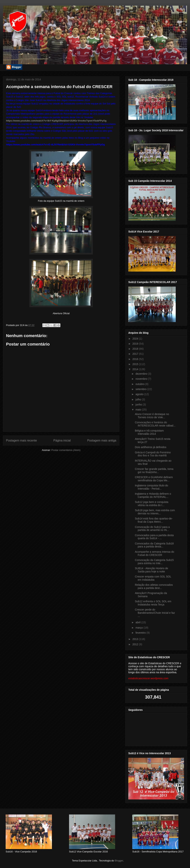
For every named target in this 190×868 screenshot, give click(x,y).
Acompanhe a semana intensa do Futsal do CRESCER (155, 553)
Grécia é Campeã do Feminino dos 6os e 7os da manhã (153, 454)
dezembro (142, 374)
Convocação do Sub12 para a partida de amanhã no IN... (152, 529)
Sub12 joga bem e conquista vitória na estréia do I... (152, 504)
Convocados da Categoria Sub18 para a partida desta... (154, 545)
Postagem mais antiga (102, 440)
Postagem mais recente (21, 440)
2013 (136, 639)
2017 (136, 354)
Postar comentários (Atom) (66, 450)
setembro (141, 389)
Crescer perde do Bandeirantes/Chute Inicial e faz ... (155, 613)
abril (138, 622)
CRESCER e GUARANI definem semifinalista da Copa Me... (154, 479)
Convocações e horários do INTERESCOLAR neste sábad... (155, 424)
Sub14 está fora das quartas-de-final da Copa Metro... (154, 520)
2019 (136, 344)
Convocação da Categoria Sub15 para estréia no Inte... (154, 562)
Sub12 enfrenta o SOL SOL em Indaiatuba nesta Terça (153, 603)
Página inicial (62, 440)
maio (139, 410)
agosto (140, 394)
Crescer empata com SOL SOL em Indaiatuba (153, 578)
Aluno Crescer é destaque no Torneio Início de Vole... (152, 416)
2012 (136, 644)
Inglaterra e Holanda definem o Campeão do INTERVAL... (153, 495)
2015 (136, 364)
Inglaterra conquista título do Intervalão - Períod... (152, 487)
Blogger (119, 861)
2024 (136, 339)
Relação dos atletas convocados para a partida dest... (154, 586)
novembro (142, 379)
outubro (140, 384)
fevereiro (141, 633)
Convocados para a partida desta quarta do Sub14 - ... (154, 537)
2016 (136, 359)
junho (139, 405)
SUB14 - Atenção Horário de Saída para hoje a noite (152, 570)
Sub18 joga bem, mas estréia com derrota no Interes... (155, 512)
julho (139, 399)
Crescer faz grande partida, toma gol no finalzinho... (154, 471)
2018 (136, 349)
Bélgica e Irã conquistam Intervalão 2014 (149, 432)
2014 (136, 369)
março (139, 628)
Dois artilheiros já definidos (151, 447)
